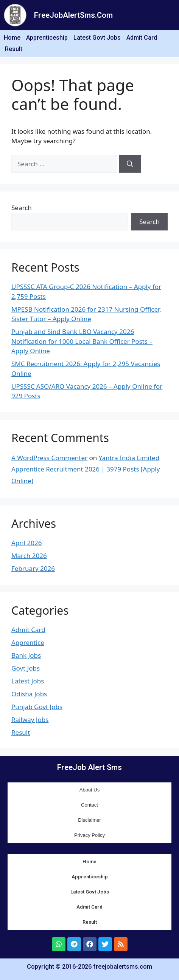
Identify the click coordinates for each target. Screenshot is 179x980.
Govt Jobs (26, 668)
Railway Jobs (30, 720)
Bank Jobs (26, 655)
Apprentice (28, 642)
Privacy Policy (89, 835)
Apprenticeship (47, 38)
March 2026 (29, 556)
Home (12, 38)
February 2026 (33, 568)
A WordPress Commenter (49, 458)
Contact (89, 805)
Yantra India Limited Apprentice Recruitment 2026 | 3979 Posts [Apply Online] (86, 469)
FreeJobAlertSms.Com (73, 15)
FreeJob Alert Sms (89, 767)
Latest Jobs (28, 681)
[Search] (130, 164)
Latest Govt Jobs (97, 38)
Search (22, 208)
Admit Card (142, 38)
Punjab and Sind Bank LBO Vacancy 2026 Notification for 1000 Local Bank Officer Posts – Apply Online (82, 341)
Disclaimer (89, 820)
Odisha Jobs (29, 694)
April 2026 (26, 543)
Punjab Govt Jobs (37, 707)
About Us (89, 790)
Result (14, 49)
